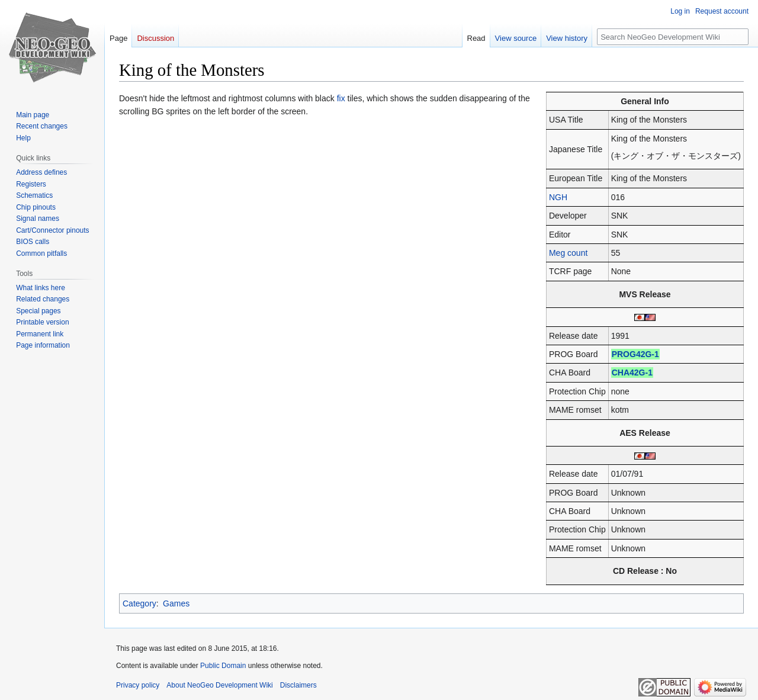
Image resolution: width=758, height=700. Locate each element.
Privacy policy (138, 685)
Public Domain (223, 666)
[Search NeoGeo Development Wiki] (673, 37)
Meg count (568, 253)
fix (341, 98)
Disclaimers (298, 685)
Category (139, 603)
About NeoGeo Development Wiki (219, 685)
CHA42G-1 (632, 373)
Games (176, 603)
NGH (558, 197)
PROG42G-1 (635, 354)
